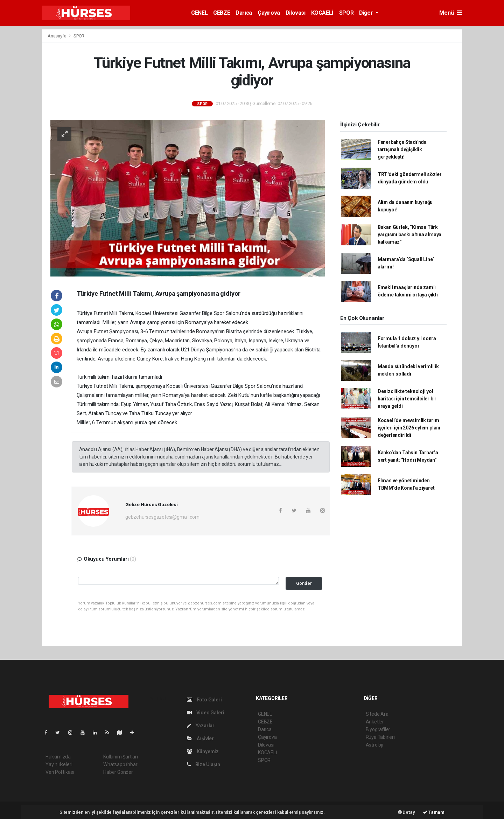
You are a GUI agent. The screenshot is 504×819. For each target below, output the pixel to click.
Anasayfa (57, 36)
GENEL (199, 13)
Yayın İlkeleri (59, 764)
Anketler (375, 722)
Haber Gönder (118, 772)
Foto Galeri (204, 700)
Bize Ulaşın (204, 764)
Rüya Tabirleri (380, 737)
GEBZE (222, 13)
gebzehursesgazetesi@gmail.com (162, 517)
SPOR (346, 13)
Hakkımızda (58, 757)
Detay (407, 812)
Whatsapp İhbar (120, 764)
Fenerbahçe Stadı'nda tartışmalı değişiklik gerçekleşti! (402, 149)
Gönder (304, 583)
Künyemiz (203, 751)
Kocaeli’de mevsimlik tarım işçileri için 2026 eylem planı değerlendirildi (409, 428)
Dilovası (296, 13)
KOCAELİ (322, 13)
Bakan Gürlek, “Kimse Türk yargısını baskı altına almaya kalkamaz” (409, 234)
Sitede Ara (377, 714)
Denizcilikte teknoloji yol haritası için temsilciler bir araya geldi (407, 399)
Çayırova (269, 13)
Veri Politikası (60, 772)
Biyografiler (378, 729)
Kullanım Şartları (121, 757)
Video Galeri (205, 713)
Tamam (434, 812)
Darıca (244, 13)
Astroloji (374, 745)
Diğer (367, 13)
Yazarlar (201, 726)
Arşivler (200, 738)
